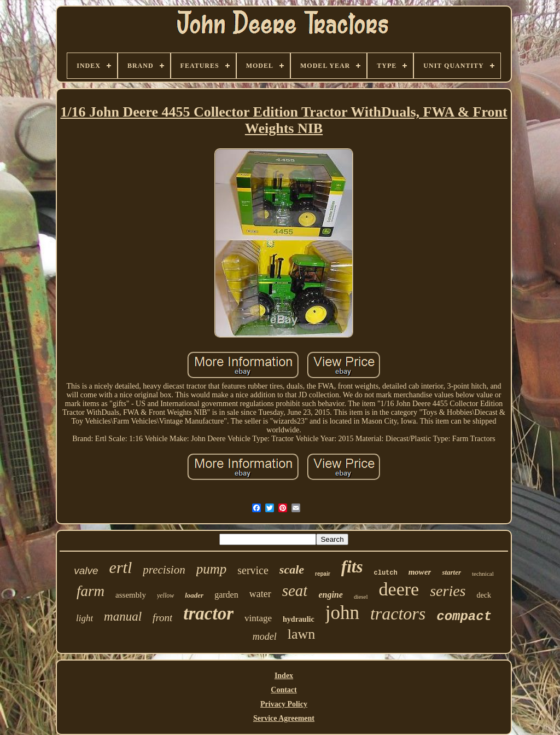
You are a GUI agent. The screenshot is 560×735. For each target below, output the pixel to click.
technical (483, 574)
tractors (398, 614)
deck (483, 595)
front (162, 618)
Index (284, 676)
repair (323, 574)
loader (194, 595)
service (253, 570)
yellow (165, 595)
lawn (302, 634)
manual (123, 617)
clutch (385, 573)
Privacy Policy (284, 704)
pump (212, 569)
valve (86, 571)
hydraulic (299, 619)
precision (164, 570)
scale (292, 569)
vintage (258, 618)
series (448, 591)
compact (464, 617)
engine (330, 595)
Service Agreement (284, 718)
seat (295, 591)
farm (91, 591)
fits (352, 567)
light (84, 618)
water (260, 594)
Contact (284, 690)
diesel (361, 597)
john (342, 613)
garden (226, 595)
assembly (131, 595)
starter (451, 572)
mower (420, 572)
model (265, 636)
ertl (121, 567)
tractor (208, 614)
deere (399, 589)
